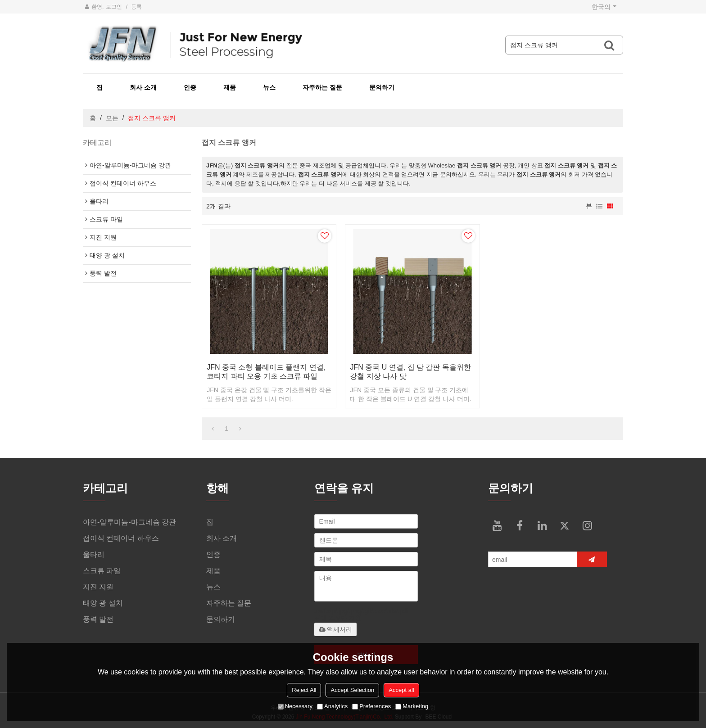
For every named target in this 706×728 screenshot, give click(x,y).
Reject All (304, 690)
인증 (190, 87)
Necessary (295, 706)
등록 (136, 7)
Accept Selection (352, 690)
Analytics (332, 706)
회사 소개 (143, 87)
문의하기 (382, 87)
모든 (112, 118)
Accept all (401, 690)
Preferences (371, 706)
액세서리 (335, 629)
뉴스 (269, 87)
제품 (230, 87)
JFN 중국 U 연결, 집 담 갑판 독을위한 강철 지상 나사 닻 (410, 372)
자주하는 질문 (322, 87)
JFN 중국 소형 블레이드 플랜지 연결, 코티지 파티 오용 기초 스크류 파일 (266, 372)
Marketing (412, 706)
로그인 (114, 7)
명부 (599, 206)
